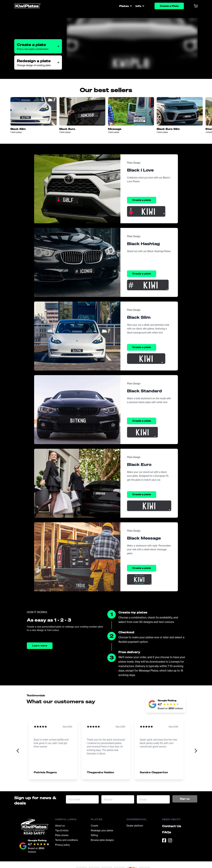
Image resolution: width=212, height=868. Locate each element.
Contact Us (172, 826)
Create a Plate (169, 6)
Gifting (94, 835)
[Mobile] (118, 799)
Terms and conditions (66, 840)
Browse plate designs (102, 840)
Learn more (40, 645)
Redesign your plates (102, 830)
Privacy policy (62, 845)
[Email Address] (153, 799)
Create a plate (142, 200)
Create (94, 826)
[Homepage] (27, 6)
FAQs (167, 832)
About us (60, 826)
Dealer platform (135, 826)
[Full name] (82, 799)
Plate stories (62, 835)
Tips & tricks (62, 830)
